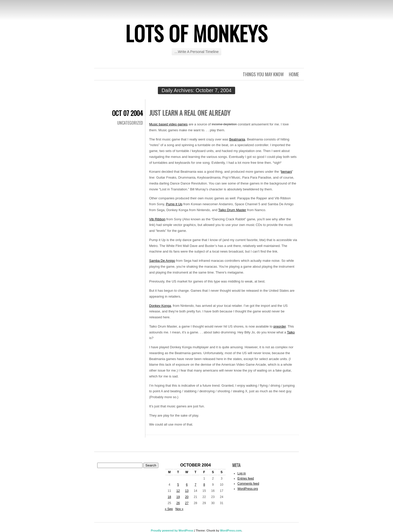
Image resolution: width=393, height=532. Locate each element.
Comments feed (248, 484)
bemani (286, 172)
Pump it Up (174, 204)
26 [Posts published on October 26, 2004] (178, 503)
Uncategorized (130, 123)
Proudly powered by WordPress (172, 530)
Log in (242, 473)
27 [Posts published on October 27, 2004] (187, 503)
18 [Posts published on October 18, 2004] (169, 497)
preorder (280, 326)
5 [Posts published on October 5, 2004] (178, 485)
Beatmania (237, 139)
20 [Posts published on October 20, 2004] (187, 497)
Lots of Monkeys (196, 33)
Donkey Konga (160, 306)
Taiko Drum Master (232, 210)
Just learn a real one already (190, 113)
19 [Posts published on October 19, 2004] (178, 497)
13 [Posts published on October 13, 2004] (187, 491)
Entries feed (246, 479)
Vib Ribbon (157, 219)
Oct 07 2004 (128, 113)
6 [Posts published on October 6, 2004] (187, 485)
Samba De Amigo (162, 261)
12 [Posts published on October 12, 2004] (178, 491)
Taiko (291, 332)
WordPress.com (231, 530)
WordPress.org (248, 489)
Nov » (179, 509)
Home (294, 74)
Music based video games (168, 124)
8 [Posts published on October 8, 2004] (204, 485)
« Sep (169, 509)
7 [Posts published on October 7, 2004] (196, 485)
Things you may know (263, 74)
